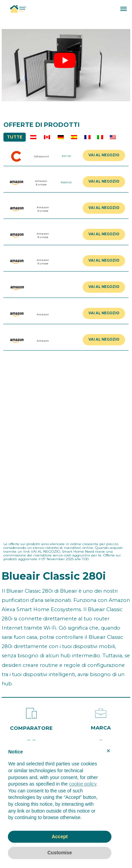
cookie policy (82, 784)
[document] (60, 787)
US (113, 137)
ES (74, 137)
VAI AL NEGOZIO (104, 155)
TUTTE (15, 137)
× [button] (108, 751)
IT (100, 137)
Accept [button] (60, 837)
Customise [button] (60, 853)
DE (61, 137)
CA (47, 137)
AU (33, 137)
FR (87, 137)
